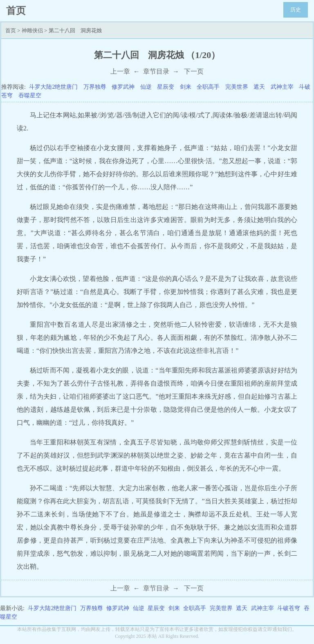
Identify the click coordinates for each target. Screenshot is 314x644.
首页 (11, 30)
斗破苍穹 (289, 608)
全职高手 (208, 87)
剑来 (186, 87)
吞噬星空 (30, 95)
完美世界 (237, 87)
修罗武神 (123, 87)
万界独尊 (95, 87)
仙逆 (146, 87)
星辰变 (166, 87)
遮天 (259, 87)
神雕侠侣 (32, 30)
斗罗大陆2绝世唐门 (53, 87)
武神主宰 (282, 87)
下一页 (194, 71)
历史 (296, 10)
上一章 (120, 71)
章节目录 (156, 71)
